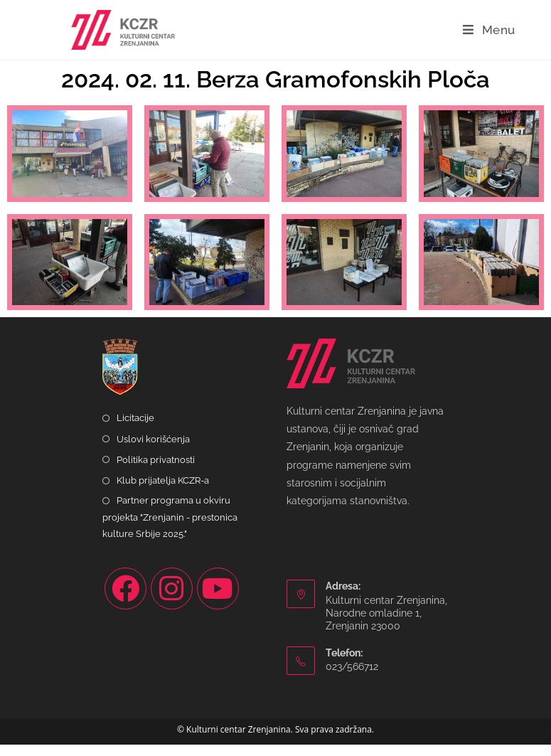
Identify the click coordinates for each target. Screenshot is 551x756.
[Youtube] (218, 600)
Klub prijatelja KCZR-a (163, 491)
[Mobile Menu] (489, 30)
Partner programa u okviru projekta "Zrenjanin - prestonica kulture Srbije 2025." (170, 528)
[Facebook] (125, 600)
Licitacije (135, 429)
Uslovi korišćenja (153, 450)
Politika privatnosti (156, 470)
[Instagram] (172, 600)
